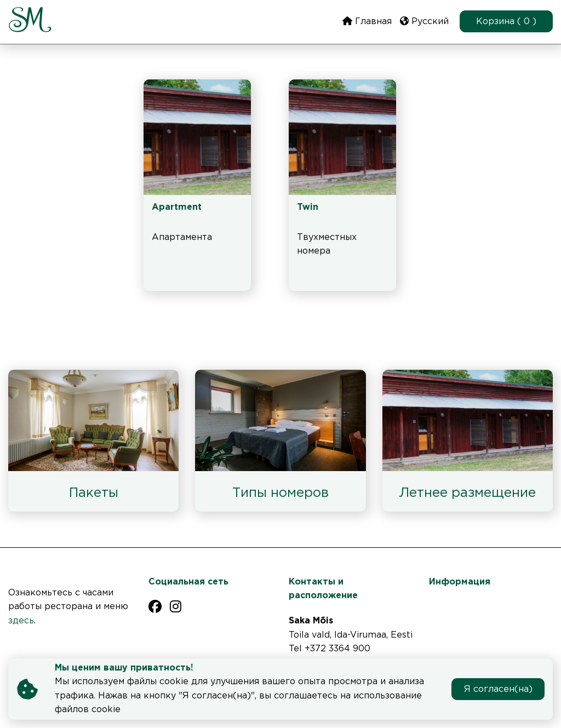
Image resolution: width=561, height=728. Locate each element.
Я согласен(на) (498, 689)
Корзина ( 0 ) (506, 22)
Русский (424, 21)
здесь (21, 621)
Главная (367, 21)
